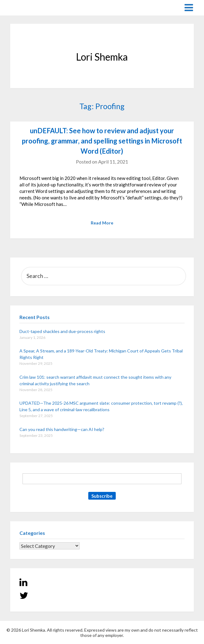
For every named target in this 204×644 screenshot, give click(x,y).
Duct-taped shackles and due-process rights (62, 331)
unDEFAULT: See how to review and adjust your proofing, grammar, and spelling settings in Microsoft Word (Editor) (102, 141)
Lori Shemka (29, 7)
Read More (102, 223)
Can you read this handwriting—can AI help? (62, 429)
